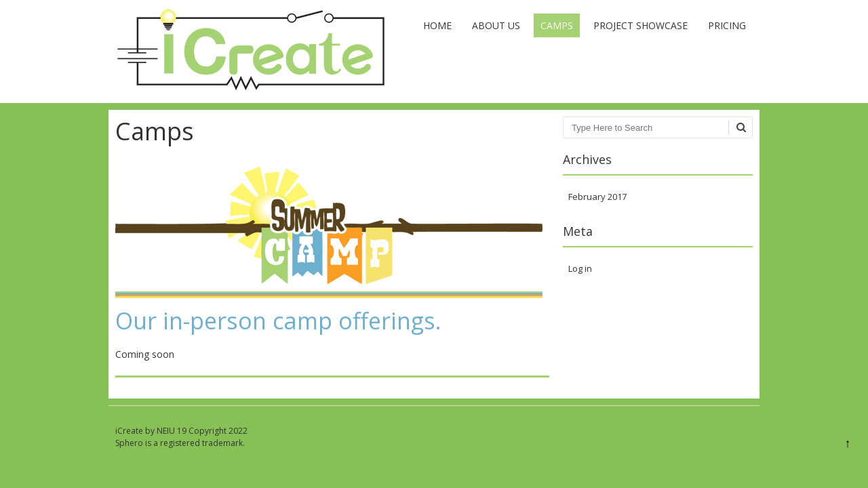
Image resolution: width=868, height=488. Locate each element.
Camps (557, 25)
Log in (580, 268)
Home (437, 25)
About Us (496, 25)
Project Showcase (640, 25)
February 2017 (597, 197)
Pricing (727, 25)
